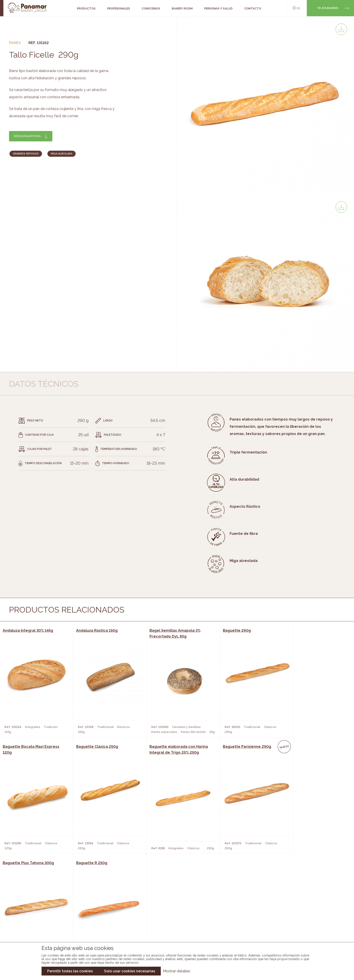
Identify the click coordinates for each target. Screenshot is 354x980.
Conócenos (37, 905)
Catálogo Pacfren (174, 932)
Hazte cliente (39, 926)
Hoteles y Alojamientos (102, 926)
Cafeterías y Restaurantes (105, 905)
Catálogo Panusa (173, 926)
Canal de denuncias (303, 930)
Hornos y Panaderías (99, 912)
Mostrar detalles (177, 971)
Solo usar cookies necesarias (130, 971)
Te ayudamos (328, 8)
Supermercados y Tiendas (104, 919)
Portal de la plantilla (303, 916)
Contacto (36, 919)
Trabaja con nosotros (303, 902)
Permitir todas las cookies (70, 971)
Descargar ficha (27, 136)
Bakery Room (38, 912)
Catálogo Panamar (175, 912)
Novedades (168, 905)
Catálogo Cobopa (174, 919)
